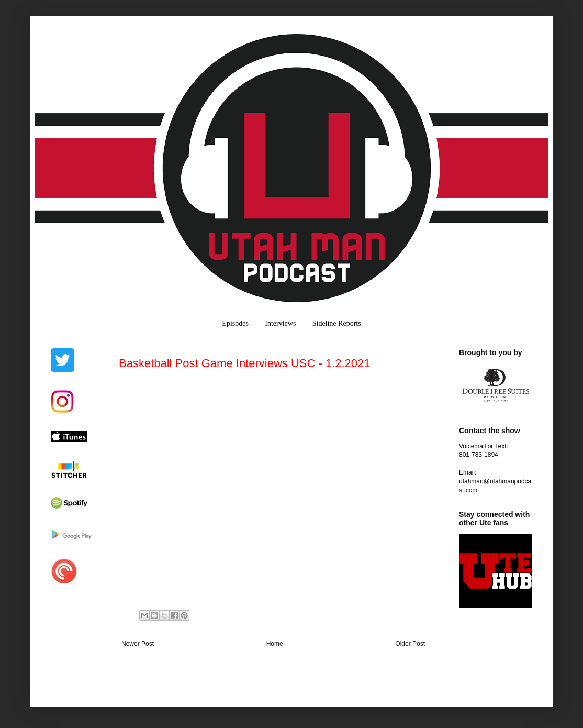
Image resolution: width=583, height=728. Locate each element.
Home (275, 644)
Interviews (280, 323)
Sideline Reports (337, 323)
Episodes (235, 323)
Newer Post (138, 644)
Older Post (410, 644)
